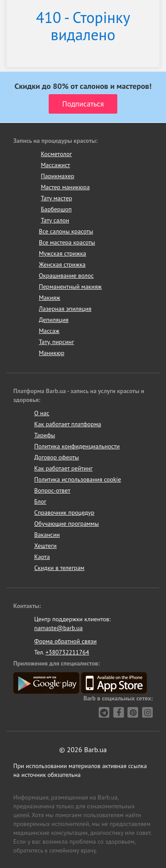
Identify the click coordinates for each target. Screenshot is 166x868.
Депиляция (54, 320)
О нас (42, 413)
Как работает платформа (68, 424)
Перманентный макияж (70, 287)
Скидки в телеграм (59, 568)
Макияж (50, 298)
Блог (40, 501)
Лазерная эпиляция (65, 309)
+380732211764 (68, 652)
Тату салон (55, 220)
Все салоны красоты (66, 231)
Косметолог (56, 154)
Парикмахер (58, 176)
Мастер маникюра (65, 187)
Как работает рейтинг (63, 468)
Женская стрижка (62, 264)
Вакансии (47, 535)
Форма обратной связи (65, 641)
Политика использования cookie (77, 479)
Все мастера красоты (67, 242)
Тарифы (44, 435)
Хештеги (45, 546)
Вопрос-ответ (52, 490)
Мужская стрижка (63, 253)
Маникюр (52, 353)
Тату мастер (56, 198)
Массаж (49, 331)
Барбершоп (56, 209)
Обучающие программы (66, 524)
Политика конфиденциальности (77, 446)
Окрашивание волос (66, 275)
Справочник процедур (64, 512)
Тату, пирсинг (57, 342)
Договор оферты (56, 457)
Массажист (55, 165)
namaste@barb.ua (58, 628)
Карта (42, 557)
